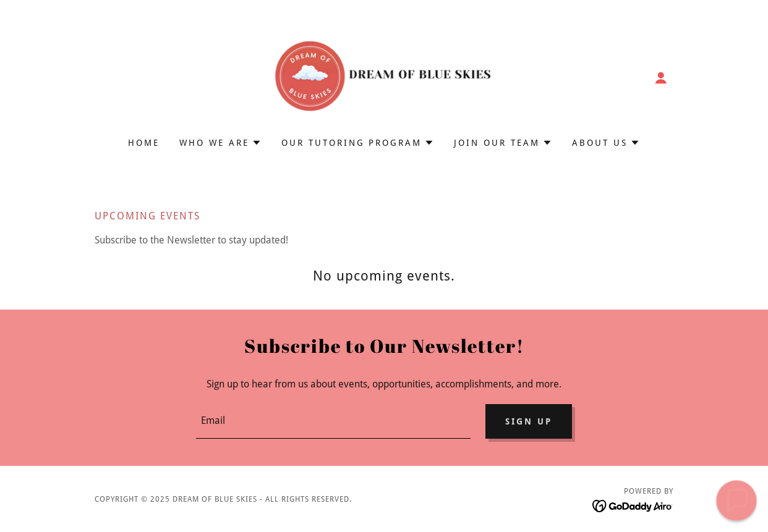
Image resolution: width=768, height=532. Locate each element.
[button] (661, 78)
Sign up (529, 421)
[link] (384, 77)
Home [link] (144, 143)
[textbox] (333, 421)
